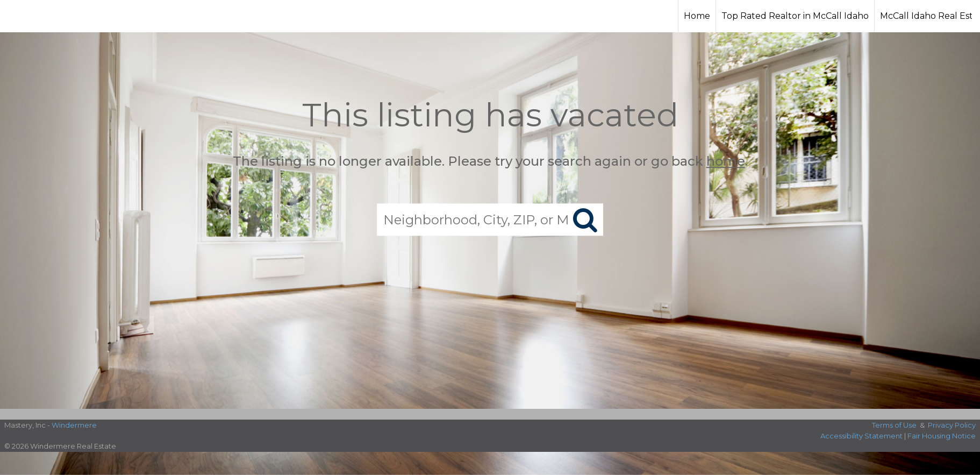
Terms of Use (894, 425)
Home (697, 16)
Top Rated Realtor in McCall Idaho (795, 16)
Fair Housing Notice (942, 436)
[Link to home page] (49, 16)
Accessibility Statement (861, 436)
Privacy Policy (952, 425)
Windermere (74, 425)
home (726, 161)
